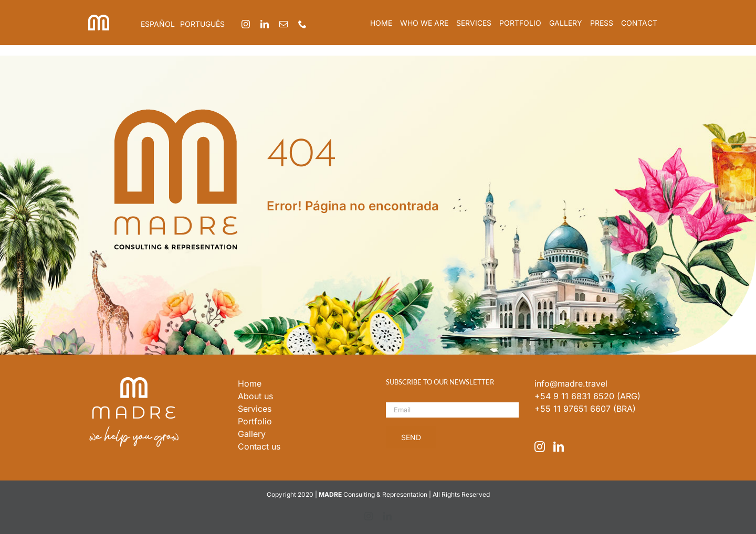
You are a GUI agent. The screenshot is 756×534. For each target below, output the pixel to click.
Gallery (252, 434)
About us (255, 396)
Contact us (259, 446)
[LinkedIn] (559, 447)
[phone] (302, 24)
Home (250, 383)
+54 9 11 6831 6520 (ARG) (587, 396)
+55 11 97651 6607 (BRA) (585, 409)
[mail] (283, 24)
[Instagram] (540, 447)
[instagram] (246, 24)
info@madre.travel (571, 383)
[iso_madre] (99, 19)
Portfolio (255, 421)
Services (255, 409)
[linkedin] (265, 24)
